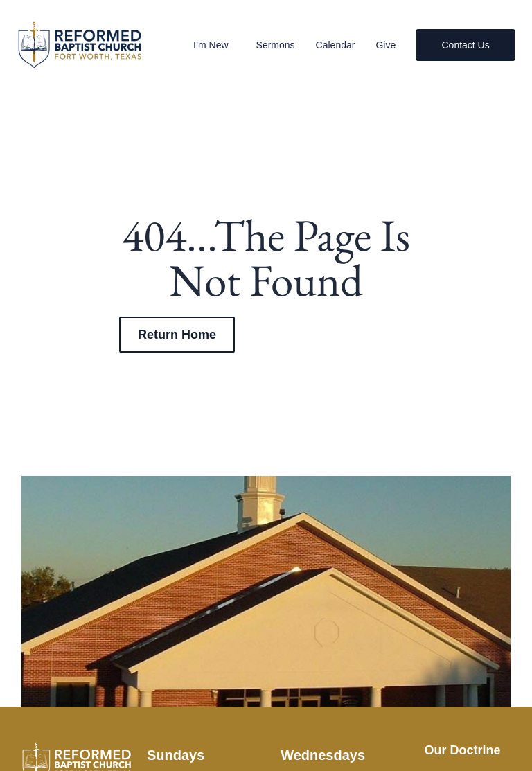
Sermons (274, 45)
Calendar (334, 45)
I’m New (214, 45)
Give (385, 45)
